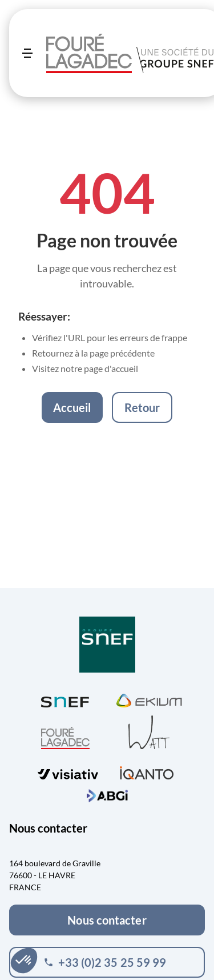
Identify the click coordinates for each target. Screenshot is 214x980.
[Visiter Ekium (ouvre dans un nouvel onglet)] (149, 699)
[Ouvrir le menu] (27, 53)
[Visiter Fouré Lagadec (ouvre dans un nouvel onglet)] (65, 738)
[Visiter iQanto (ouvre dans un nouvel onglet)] (147, 771)
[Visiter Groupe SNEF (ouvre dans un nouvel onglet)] (107, 645)
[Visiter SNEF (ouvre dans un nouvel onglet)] (65, 699)
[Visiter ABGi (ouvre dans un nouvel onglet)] (107, 794)
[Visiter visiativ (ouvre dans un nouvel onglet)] (68, 771)
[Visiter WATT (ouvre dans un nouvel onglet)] (149, 732)
